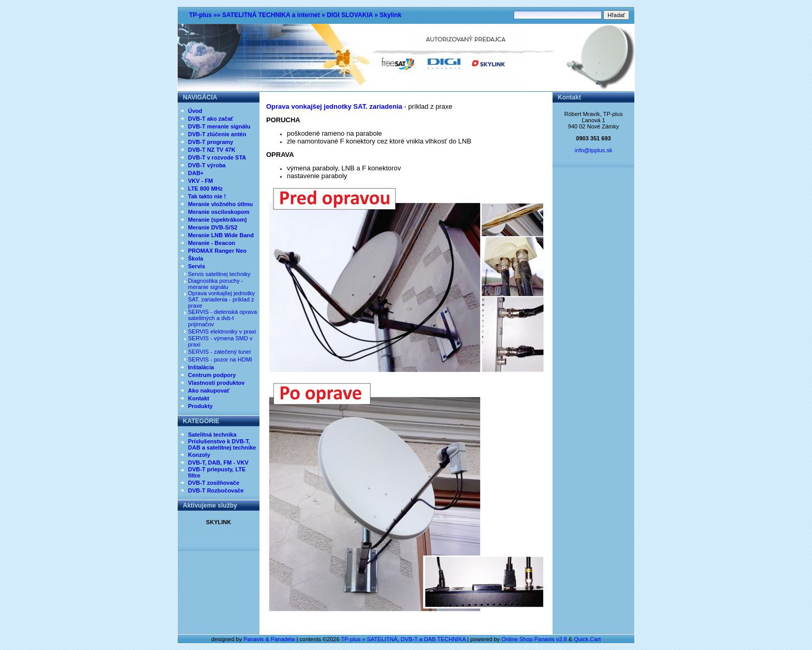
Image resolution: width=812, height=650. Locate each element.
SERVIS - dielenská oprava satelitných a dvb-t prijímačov (222, 318)
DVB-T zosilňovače (214, 483)
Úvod (195, 111)
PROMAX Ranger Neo (217, 251)
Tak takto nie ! (207, 196)
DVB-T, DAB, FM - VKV (218, 463)
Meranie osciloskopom (219, 212)
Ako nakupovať (209, 391)
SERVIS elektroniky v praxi (222, 331)
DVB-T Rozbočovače (216, 490)
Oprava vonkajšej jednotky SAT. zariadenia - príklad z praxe (221, 299)
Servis (197, 266)
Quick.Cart (587, 639)
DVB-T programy (211, 142)
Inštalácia (201, 367)
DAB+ (196, 173)
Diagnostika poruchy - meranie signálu (215, 284)
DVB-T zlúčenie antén (217, 134)
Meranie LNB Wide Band (221, 235)
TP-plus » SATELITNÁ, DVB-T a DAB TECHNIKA (403, 639)
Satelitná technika (212, 435)
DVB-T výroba (207, 165)
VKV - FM (200, 181)
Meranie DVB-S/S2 (213, 227)
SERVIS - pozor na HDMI (220, 359)
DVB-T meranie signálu (219, 126)
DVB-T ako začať (211, 119)
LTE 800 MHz (205, 189)
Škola (195, 258)
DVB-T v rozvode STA (217, 157)
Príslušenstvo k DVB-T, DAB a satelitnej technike (222, 444)
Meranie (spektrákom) (218, 220)
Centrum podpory (212, 375)
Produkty (200, 406)
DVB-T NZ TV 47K (212, 150)
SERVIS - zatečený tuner (220, 352)
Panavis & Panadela (270, 639)
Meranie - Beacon (212, 243)
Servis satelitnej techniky (219, 274)
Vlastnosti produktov (216, 383)
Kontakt (199, 398)
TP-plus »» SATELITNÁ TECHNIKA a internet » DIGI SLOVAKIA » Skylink (295, 15)
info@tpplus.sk (593, 150)
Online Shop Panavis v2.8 (534, 639)
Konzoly (199, 455)
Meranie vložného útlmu (220, 204)
